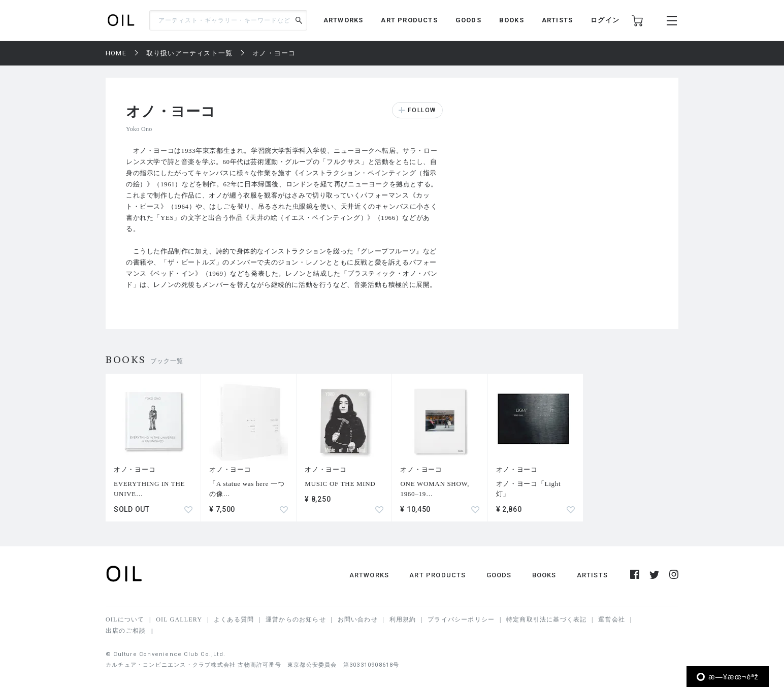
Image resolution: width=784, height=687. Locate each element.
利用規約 (403, 619)
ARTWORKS (344, 20)
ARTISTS (557, 20)
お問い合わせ (358, 619)
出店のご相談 (126, 631)
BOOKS (512, 20)
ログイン (605, 20)
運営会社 (612, 619)
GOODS (468, 20)
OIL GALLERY (179, 619)
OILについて (125, 619)
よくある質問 (234, 619)
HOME (116, 53)
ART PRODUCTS (409, 20)
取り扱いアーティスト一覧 (189, 53)
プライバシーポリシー (461, 619)
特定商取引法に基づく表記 (546, 619)
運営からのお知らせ (296, 619)
